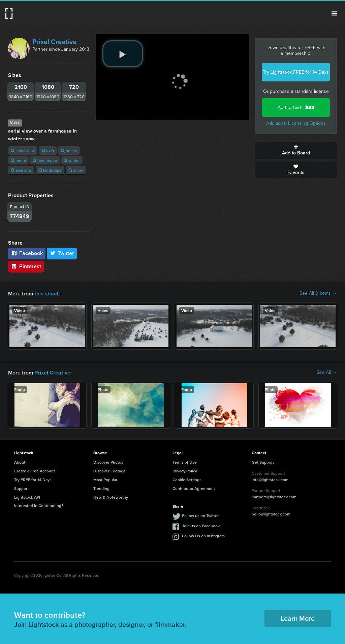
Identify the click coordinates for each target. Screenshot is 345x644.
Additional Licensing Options (296, 123)
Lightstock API (27, 496)
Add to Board (296, 150)
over (48, 151)
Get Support (263, 461)
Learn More (298, 618)
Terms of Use (185, 461)
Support (21, 488)
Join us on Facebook (201, 525)
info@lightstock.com (270, 479)
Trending (101, 488)
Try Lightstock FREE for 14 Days (296, 72)
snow (76, 170)
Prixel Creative (54, 42)
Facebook (27, 253)
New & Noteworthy (111, 496)
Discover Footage (109, 470)
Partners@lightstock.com (274, 496)
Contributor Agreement (194, 488)
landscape (50, 170)
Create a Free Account (35, 470)
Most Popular (105, 479)
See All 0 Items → (318, 293)
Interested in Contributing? (39, 505)
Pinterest (26, 266)
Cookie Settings (187, 479)
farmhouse (45, 160)
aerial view (23, 151)
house (69, 151)
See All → (327, 372)
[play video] (123, 54)
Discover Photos (108, 461)
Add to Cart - (296, 108)
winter (72, 160)
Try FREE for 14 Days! (33, 479)
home (18, 160)
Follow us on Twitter (200, 515)
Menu (334, 13)
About (20, 461)
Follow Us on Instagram (203, 535)
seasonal (21, 170)
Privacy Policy (185, 470)
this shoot (46, 293)
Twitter (62, 253)
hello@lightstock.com (271, 513)
